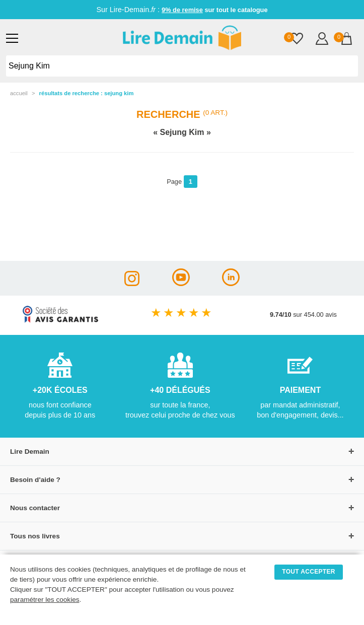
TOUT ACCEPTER (309, 572)
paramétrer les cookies (45, 600)
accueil (19, 93)
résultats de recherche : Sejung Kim (87, 93)
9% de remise (182, 10)
